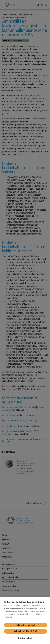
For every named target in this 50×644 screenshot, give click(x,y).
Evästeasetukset (25, 638)
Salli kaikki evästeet (25, 625)
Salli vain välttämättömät (26, 631)
